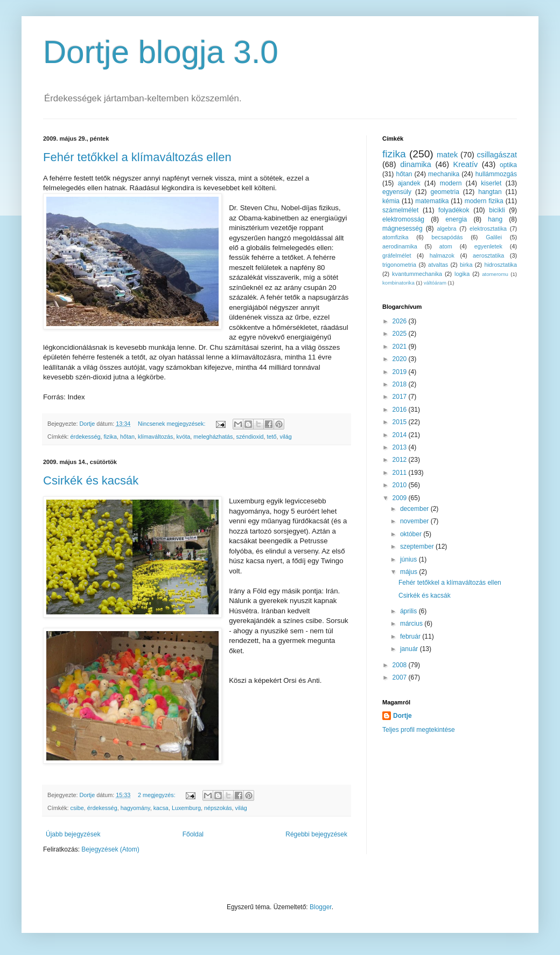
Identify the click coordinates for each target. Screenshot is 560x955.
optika (508, 165)
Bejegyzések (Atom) (110, 849)
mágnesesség (402, 229)
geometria (444, 192)
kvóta (183, 437)
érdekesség (86, 437)
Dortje (402, 716)
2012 (401, 460)
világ (286, 437)
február (411, 636)
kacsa (161, 808)
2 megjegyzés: (157, 795)
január (410, 649)
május (409, 572)
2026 (401, 321)
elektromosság (403, 219)
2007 (401, 677)
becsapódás (447, 237)
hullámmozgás (496, 174)
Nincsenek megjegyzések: (172, 424)
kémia (391, 201)
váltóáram (435, 283)
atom (446, 246)
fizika (110, 437)
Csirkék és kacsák (91, 480)
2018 (401, 384)
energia (456, 219)
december (415, 509)
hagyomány (135, 808)
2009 (401, 498)
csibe (77, 808)
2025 (401, 334)
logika (462, 274)
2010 (401, 485)
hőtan (127, 437)
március (412, 624)
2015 (401, 422)
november (415, 521)
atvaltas (438, 265)
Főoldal (193, 834)
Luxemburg (186, 808)
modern (451, 183)
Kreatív (466, 164)
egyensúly (397, 192)
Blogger (321, 907)
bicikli (497, 210)
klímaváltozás (155, 437)
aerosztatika (488, 255)
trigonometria (399, 265)
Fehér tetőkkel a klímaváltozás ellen (137, 157)
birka (466, 265)
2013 (401, 447)
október (412, 534)
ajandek (409, 183)
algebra (446, 229)
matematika (432, 201)
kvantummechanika (417, 274)
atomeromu (495, 274)
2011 (401, 473)
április (409, 611)
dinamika (416, 164)
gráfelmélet (397, 255)
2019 (401, 372)
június (409, 559)
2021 (401, 347)
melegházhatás (213, 437)
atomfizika (395, 237)
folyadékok (454, 210)
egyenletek (488, 246)
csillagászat (497, 155)
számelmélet (400, 210)
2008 (401, 665)
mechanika (444, 174)
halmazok (442, 255)
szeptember (418, 546)
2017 (401, 397)
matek (447, 155)
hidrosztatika (500, 265)
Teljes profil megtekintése (419, 730)
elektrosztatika (488, 229)
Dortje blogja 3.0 (161, 52)
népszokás (218, 808)
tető (272, 437)
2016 (401, 410)
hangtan (490, 192)
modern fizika (484, 201)
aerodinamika (400, 246)
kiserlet (491, 183)
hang (495, 219)
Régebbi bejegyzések (316, 834)
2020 (401, 359)
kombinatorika (398, 283)
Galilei (494, 237)
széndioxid (250, 437)
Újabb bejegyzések (73, 834)
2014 (401, 435)
